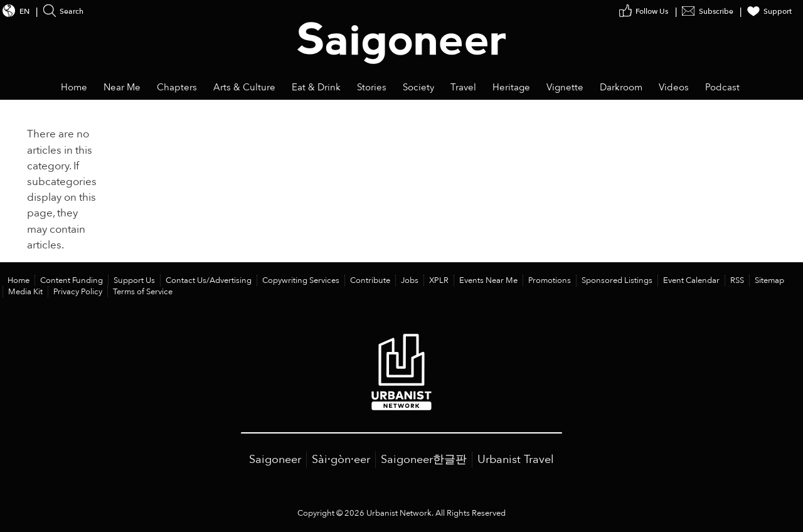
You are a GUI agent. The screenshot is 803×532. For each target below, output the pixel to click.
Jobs (410, 280)
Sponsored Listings (617, 280)
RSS (737, 280)
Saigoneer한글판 (424, 460)
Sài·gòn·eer (341, 460)
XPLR (439, 280)
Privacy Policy (78, 292)
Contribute (370, 280)
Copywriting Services (301, 280)
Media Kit (25, 292)
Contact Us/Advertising (209, 280)
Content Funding (72, 280)
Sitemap (769, 280)
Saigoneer (275, 460)
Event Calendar (691, 280)
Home (19, 280)
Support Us (134, 280)
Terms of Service (143, 292)
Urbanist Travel (516, 460)
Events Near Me (488, 280)
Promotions (550, 280)
